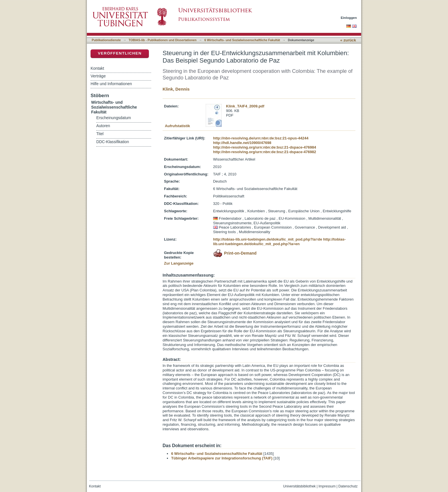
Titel (100, 134)
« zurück (348, 40)
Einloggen (349, 18)
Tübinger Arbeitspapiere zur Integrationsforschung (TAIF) (222, 458)
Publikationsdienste (106, 40)
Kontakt (97, 68)
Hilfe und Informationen (111, 84)
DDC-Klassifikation (113, 142)
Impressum (327, 486)
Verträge (98, 76)
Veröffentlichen (120, 53)
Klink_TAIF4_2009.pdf (245, 106)
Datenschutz (348, 486)
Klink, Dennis (176, 89)
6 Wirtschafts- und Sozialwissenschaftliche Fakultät (242, 40)
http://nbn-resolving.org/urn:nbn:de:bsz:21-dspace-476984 (265, 147)
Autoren (103, 126)
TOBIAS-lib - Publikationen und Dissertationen (163, 40)
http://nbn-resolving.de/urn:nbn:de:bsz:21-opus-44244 (261, 138)
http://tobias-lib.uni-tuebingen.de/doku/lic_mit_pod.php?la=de (268, 239)
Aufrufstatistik (177, 126)
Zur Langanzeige (179, 263)
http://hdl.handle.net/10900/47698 (242, 143)
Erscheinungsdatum (114, 118)
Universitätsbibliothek (299, 486)
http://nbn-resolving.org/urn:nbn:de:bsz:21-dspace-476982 (265, 152)
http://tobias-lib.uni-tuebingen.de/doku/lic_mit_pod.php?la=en (279, 242)
